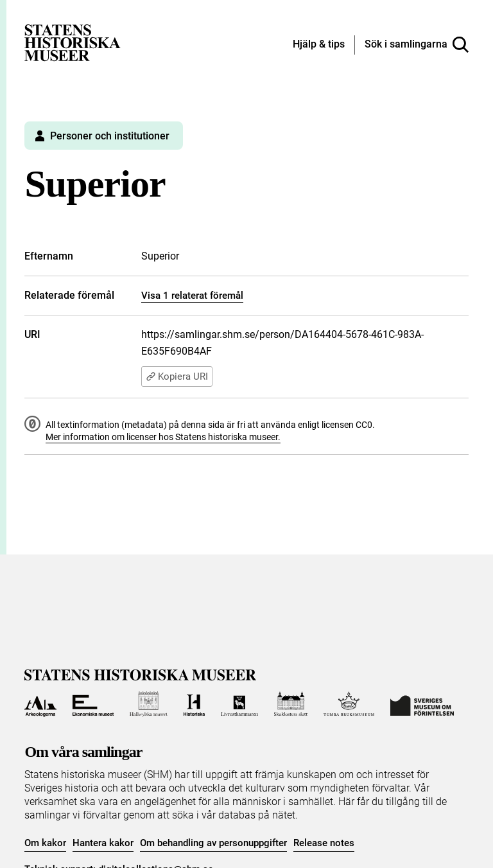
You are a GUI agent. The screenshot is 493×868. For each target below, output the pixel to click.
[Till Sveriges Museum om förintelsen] (422, 704)
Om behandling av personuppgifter (213, 843)
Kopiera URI (177, 376)
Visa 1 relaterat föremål (192, 296)
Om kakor (45, 843)
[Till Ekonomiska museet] (93, 704)
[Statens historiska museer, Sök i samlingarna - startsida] (73, 42)
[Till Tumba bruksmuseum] (349, 704)
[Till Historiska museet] (194, 704)
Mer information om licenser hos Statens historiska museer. (163, 437)
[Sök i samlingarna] (417, 45)
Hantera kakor (103, 843)
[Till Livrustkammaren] (239, 704)
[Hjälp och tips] (319, 45)
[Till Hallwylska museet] (149, 704)
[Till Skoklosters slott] (291, 704)
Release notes (324, 843)
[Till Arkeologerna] (40, 704)
